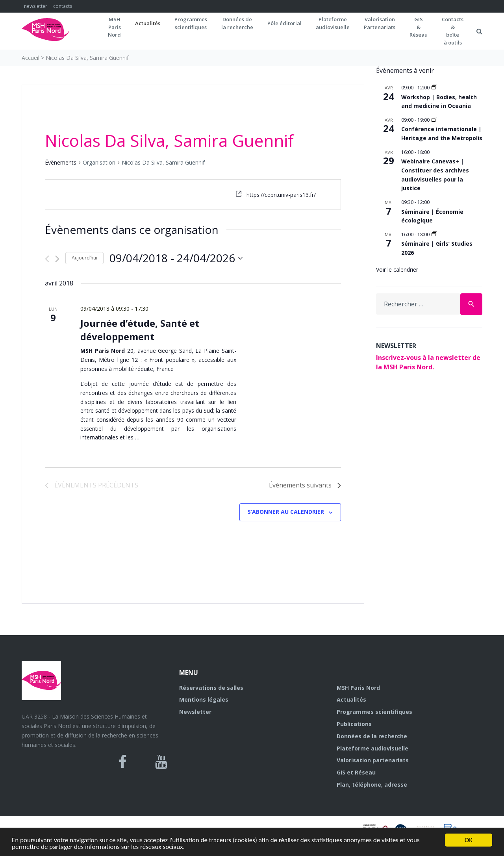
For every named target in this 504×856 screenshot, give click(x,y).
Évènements (61, 162)
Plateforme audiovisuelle (372, 748)
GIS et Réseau (356, 772)
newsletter (36, 6)
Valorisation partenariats (373, 760)
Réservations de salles (211, 688)
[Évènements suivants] (57, 259)
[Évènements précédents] (47, 259)
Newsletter (195, 712)
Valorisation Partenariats (380, 23)
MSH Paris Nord (358, 688)
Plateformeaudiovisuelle (333, 23)
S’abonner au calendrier (286, 512)
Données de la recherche (372, 736)
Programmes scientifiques (191, 23)
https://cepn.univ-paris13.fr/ (281, 195)
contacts (63, 6)
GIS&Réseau (419, 27)
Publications (354, 724)
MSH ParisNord (114, 27)
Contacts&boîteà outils (453, 31)
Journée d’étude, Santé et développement (140, 330)
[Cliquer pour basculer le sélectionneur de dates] (176, 258)
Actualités (148, 23)
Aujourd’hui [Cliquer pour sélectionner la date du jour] (84, 258)
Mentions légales (204, 699)
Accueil (31, 58)
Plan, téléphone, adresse (372, 785)
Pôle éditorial (284, 23)
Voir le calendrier (397, 270)
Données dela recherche (237, 23)
